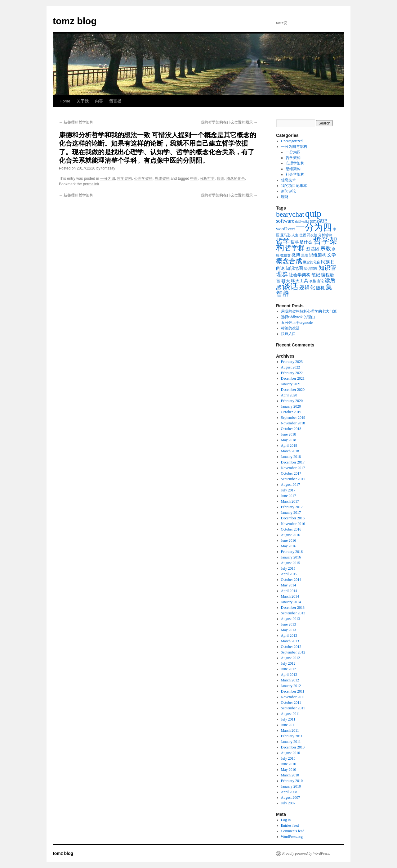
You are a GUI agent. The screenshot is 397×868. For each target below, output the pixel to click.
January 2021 (291, 384)
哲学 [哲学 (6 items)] (283, 241)
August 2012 (291, 658)
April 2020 (289, 395)
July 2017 (288, 490)
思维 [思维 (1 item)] (305, 255)
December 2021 (293, 378)
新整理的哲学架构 (76, 122)
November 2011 (293, 697)
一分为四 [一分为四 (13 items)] (314, 227)
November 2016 (293, 524)
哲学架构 (124, 179)
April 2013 (289, 635)
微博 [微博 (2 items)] (296, 255)
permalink (91, 184)
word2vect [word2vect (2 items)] (285, 229)
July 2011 (288, 719)
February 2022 (292, 373)
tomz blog (75, 21)
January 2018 (291, 457)
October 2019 (291, 412)
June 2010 (289, 764)
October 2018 (291, 429)
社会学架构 (295, 174)
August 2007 (291, 798)
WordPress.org (292, 837)
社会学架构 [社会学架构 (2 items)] (300, 275)
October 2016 (291, 529)
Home (65, 101)
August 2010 (291, 753)
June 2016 (289, 540)
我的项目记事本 (294, 186)
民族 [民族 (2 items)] (325, 262)
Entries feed (290, 825)
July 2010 (288, 758)
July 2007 (288, 803)
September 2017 (293, 479)
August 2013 (291, 619)
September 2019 (293, 418)
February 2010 (292, 781)
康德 (221, 179)
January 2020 (291, 406)
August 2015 (291, 563)
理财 (285, 197)
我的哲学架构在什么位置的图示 (229, 122)
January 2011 (291, 742)
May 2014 (289, 585)
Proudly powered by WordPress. (306, 853)
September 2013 (293, 613)
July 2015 (288, 568)
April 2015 (289, 574)
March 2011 (290, 730)
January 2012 (291, 686)
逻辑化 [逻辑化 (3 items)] (307, 288)
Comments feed (293, 831)
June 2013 (289, 624)
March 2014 (290, 596)
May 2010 (289, 770)
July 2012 (288, 663)
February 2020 (292, 401)
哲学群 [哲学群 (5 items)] (295, 248)
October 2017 (291, 473)
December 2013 (293, 608)
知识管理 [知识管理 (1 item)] (311, 269)
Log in (286, 820)
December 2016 (293, 518)
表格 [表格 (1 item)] (313, 281)
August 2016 (291, 535)
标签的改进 (290, 328)
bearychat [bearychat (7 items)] (290, 214)
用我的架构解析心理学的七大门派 (309, 311)
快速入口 (288, 334)
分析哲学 (207, 179)
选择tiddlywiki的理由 (298, 317)
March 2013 (290, 641)
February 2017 (292, 507)
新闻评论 (288, 191)
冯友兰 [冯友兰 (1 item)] (312, 235)
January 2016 (291, 557)
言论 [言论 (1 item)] (320, 281)
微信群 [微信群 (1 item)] (285, 255)
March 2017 (290, 501)
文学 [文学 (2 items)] (332, 255)
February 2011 (292, 736)
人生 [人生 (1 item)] (295, 235)
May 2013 (289, 630)
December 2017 (293, 462)
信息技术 (288, 180)
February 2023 (292, 362)
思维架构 (162, 179)
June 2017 (289, 496)
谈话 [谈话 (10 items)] (290, 287)
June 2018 (289, 434)
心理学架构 (143, 179)
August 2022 (291, 367)
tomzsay (108, 168)
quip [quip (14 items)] (313, 214)
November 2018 (293, 423)
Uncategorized (292, 141)
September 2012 (293, 652)
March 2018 (290, 451)
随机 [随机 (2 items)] (320, 288)
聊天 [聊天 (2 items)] (286, 281)
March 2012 (290, 680)
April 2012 (289, 675)
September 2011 (293, 708)
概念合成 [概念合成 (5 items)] (289, 261)
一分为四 (108, 179)
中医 (194, 179)
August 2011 (290, 714)
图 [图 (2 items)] (308, 249)
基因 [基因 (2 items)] (315, 249)
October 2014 (291, 580)
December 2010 (293, 747)
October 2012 (291, 647)
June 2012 (289, 669)
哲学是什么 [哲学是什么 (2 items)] (301, 242)
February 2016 (292, 552)
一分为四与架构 (294, 147)
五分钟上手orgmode (297, 323)
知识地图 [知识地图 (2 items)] (294, 268)
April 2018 (289, 445)
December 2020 (293, 390)
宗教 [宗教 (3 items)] (326, 249)
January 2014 (291, 602)
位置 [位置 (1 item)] (303, 235)
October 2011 (291, 703)
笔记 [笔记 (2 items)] (316, 275)
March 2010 (290, 775)
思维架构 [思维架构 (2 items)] (318, 255)
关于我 (83, 101)
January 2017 (291, 513)
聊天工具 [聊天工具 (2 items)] (300, 281)
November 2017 (293, 468)
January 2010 (291, 786)
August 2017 (291, 485)
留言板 (115, 101)
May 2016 (289, 546)
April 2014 (289, 591)
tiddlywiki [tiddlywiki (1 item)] (302, 222)
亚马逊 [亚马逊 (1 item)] (285, 235)
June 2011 (289, 725)
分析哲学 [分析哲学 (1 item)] (325, 235)
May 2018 (289, 440)
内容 (99, 101)
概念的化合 (236, 179)
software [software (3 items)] (285, 221)
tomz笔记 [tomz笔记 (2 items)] (318, 221)
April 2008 (289, 792)
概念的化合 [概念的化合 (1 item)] (312, 262)
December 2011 (293, 691)
